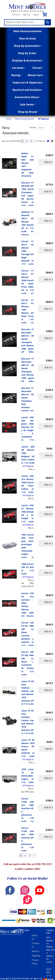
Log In (36, 14)
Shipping (36, 956)
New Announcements (27, 31)
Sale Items (27, 104)
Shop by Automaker (27, 46)
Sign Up (26, 14)
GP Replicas (43, 119)
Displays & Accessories (27, 60)
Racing (16, 75)
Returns (35, 951)
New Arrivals (27, 38)
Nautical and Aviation (27, 90)
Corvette (18, 68)
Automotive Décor (27, 97)
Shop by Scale (27, 53)
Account (16, 14)
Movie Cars (36, 75)
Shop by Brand (28, 112)
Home (9, 119)
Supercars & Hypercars (28, 82)
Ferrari (38, 68)
